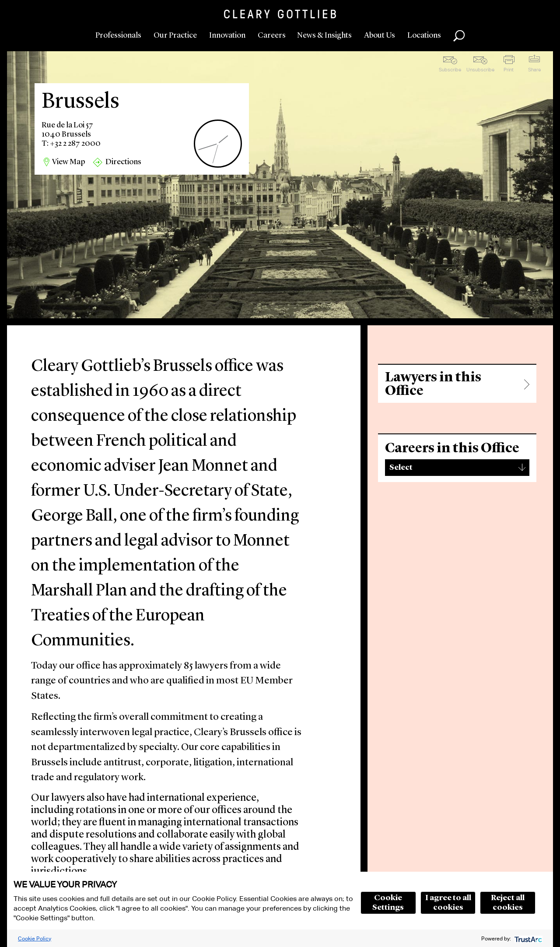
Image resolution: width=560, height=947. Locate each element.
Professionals (118, 35)
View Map (69, 162)
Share (534, 70)
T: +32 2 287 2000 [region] (71, 144)
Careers (272, 35)
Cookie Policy (35, 938)
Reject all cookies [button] (508, 903)
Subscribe (450, 70)
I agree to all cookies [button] (448, 903)
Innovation (227, 35)
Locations (424, 35)
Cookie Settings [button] (388, 903)
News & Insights (324, 35)
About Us (380, 35)
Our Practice (175, 35)
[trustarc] (527, 938)
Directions (123, 162)
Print (509, 70)
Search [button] (459, 36)
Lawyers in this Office (433, 384)
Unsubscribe (480, 70)
